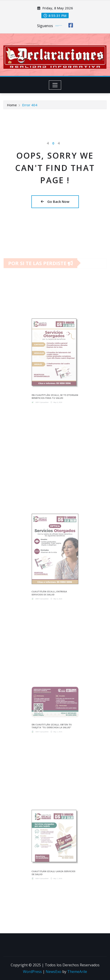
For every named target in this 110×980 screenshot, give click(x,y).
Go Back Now (55, 201)
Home (12, 106)
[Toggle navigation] (55, 85)
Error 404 (30, 106)
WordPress (32, 972)
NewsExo (54, 972)
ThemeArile (77, 972)
